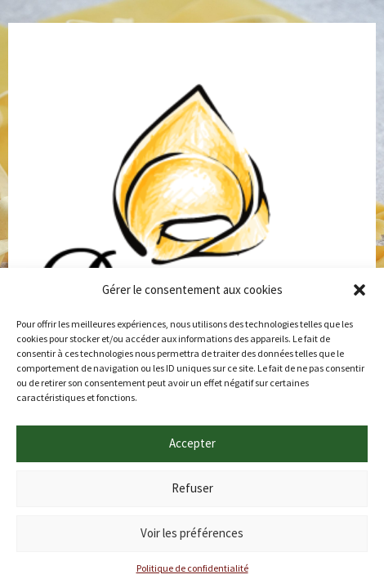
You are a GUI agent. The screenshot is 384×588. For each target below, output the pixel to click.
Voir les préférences (192, 533)
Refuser (192, 488)
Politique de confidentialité (192, 568)
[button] (359, 290)
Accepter (192, 443)
